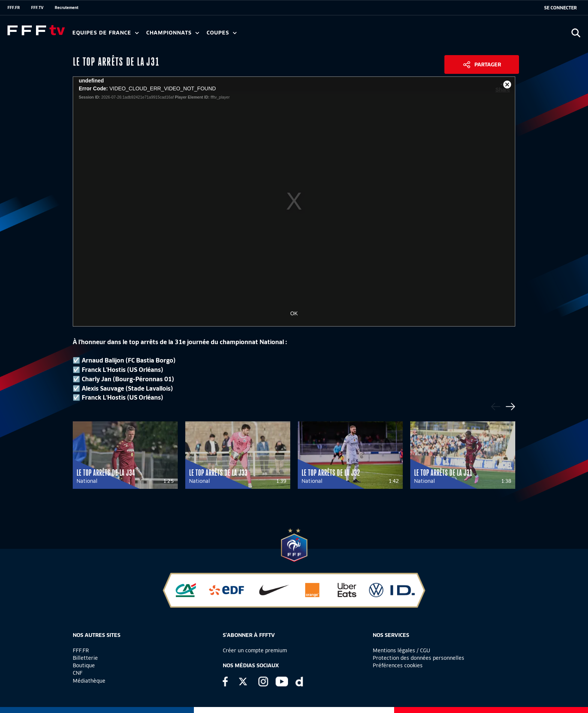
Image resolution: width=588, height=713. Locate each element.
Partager (488, 64)
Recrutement (67, 7)
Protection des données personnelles (418, 658)
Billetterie (85, 658)
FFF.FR (14, 7)
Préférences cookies (398, 665)
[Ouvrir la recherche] (576, 33)
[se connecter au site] (560, 8)
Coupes (222, 33)
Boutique (84, 665)
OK (294, 313)
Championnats (173, 33)
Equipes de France (106, 33)
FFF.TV (37, 7)
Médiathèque (89, 681)
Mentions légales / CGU (401, 650)
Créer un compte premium (255, 650)
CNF (78, 673)
